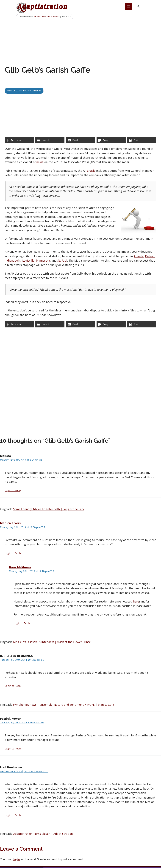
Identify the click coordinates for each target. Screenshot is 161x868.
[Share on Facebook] (19, 140)
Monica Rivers (10, 523)
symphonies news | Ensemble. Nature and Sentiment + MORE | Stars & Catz (64, 705)
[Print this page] (142, 140)
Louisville (28, 260)
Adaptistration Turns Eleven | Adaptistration (43, 834)
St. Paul (62, 260)
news (40, 162)
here (136, 601)
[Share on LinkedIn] (50, 140)
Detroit (150, 256)
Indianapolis (13, 260)
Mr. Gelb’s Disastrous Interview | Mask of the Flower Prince (52, 642)
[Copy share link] (111, 140)
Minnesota (43, 260)
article (91, 171)
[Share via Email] (81, 140)
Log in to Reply (13, 490)
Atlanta (139, 256)
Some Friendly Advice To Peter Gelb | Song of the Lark (49, 509)
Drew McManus (33, 91)
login (17, 859)
